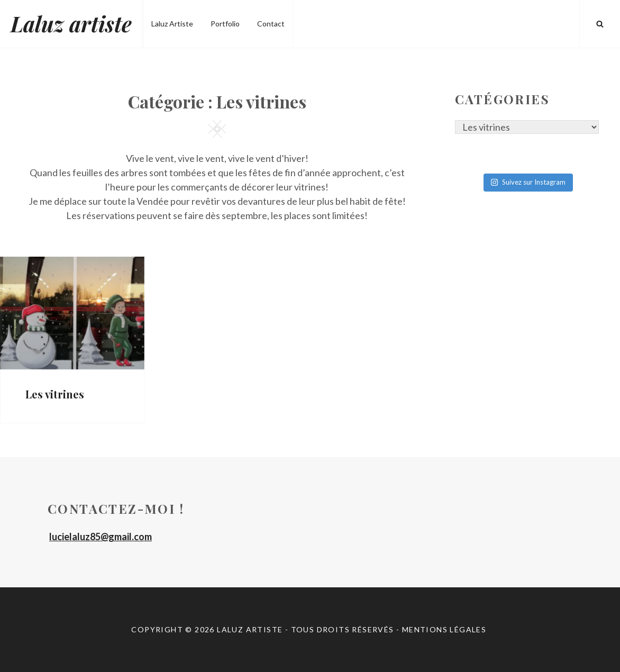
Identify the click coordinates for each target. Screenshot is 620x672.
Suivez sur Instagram (528, 182)
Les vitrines (55, 394)
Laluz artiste (71, 24)
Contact (271, 24)
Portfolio (225, 24)
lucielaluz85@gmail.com (101, 537)
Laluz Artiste (172, 24)
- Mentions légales (443, 629)
